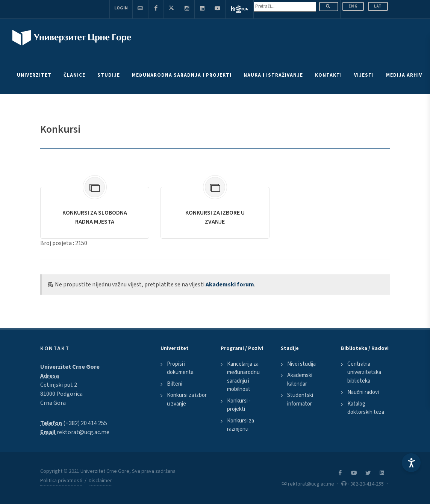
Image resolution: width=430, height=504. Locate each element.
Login (121, 8)
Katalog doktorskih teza (366, 408)
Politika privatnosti (61, 481)
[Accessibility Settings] (411, 463)
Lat (378, 6)
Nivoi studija (301, 364)
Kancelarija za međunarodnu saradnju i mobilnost (243, 377)
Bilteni (175, 384)
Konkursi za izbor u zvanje (187, 400)
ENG (353, 6)
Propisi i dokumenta (180, 368)
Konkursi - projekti (239, 405)
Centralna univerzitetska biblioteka (364, 372)
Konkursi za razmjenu (241, 425)
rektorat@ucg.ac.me (83, 432)
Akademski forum (230, 285)
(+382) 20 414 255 (85, 423)
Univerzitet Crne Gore (70, 367)
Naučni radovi (363, 392)
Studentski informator (300, 400)
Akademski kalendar (300, 380)
